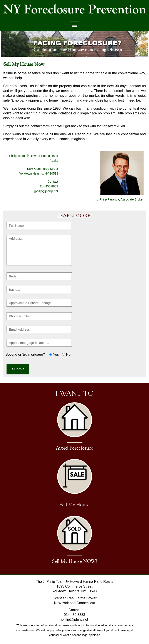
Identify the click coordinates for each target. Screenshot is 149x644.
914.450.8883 (75, 615)
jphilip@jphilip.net (46, 191)
